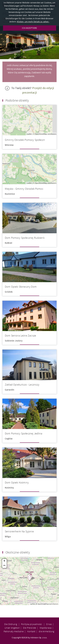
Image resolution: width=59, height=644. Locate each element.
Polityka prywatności (32, 624)
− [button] (4, 566)
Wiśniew (9, 145)
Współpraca (46, 628)
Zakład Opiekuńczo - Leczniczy (22, 385)
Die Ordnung (11, 624)
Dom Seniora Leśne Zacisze (20, 336)
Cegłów (9, 438)
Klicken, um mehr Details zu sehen (33, 22)
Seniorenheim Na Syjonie (19, 531)
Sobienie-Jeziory (14, 341)
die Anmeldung (46, 631)
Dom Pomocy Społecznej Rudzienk (25, 238)
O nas (49, 624)
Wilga (8, 536)
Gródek (9, 292)
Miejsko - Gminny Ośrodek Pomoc (24, 189)
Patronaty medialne (14, 631)
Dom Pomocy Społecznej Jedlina (24, 433)
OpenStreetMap (41, 134)
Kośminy (9, 488)
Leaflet (29, 134)
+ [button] (4, 561)
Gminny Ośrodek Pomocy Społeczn (25, 140)
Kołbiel (8, 243)
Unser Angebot (12, 628)
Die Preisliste (29, 628)
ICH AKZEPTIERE (29, 28)
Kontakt (31, 631)
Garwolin (10, 390)
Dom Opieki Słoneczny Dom (21, 287)
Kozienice (10, 194)
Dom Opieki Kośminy (17, 482)
